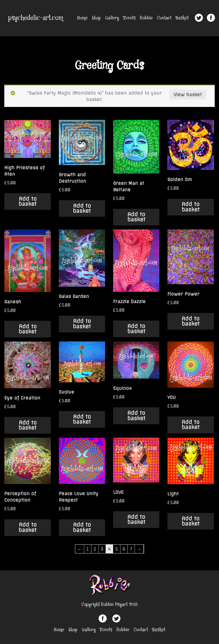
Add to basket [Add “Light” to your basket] (191, 521)
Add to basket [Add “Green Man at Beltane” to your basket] (136, 217)
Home (82, 18)
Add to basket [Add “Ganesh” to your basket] (28, 329)
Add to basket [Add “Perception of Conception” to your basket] (28, 527)
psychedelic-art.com (36, 18)
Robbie (146, 18)
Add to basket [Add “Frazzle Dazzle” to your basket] (136, 329)
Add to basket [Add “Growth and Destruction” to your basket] (82, 208)
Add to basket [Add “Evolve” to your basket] (82, 419)
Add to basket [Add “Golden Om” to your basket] (191, 207)
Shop (96, 18)
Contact (164, 18)
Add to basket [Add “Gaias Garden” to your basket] (82, 324)
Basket (182, 18)
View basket (188, 95)
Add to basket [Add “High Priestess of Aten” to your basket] (28, 201)
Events (130, 18)
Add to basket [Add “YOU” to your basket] (191, 425)
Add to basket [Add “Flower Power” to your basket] (191, 321)
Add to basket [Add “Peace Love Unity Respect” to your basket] (82, 527)
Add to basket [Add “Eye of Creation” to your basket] (28, 425)
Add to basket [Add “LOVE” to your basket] (136, 519)
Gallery (112, 18)
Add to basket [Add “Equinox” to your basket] (136, 415)
